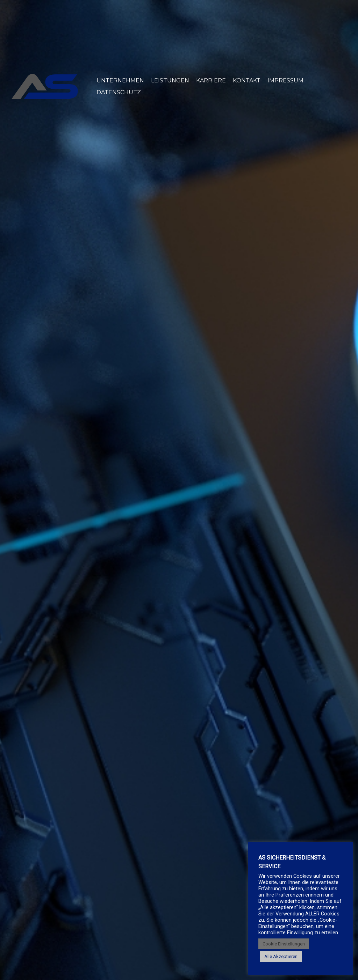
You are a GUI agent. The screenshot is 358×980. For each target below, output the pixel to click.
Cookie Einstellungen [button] (284, 944)
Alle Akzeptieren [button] (281, 956)
